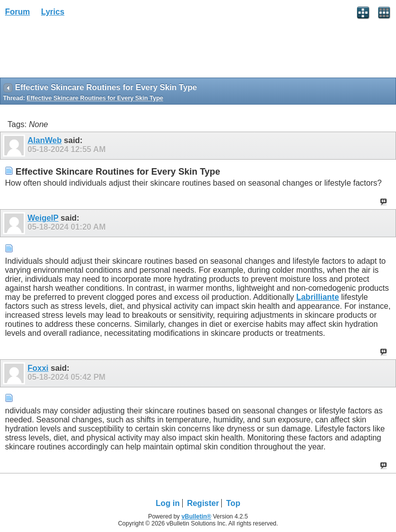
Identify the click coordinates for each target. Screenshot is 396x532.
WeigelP (43, 218)
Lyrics (53, 12)
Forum (18, 12)
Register (203, 503)
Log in (168, 503)
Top (233, 503)
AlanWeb (45, 140)
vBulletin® (196, 516)
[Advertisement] (80, 51)
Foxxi (38, 368)
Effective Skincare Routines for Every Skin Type (95, 98)
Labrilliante (318, 297)
